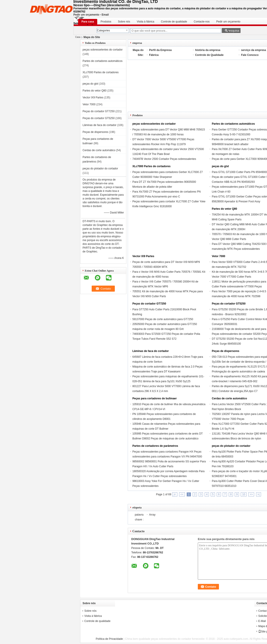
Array (152, 515)
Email (105, 15)
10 (244, 494)
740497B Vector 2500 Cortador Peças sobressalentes (164, 159)
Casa (78, 37)
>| (259, 494)
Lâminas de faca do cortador (99, 125)
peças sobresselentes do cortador (103, 50)
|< (175, 494)
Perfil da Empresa (160, 50)
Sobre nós (124, 22)
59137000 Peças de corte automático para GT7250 (163, 319)
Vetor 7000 (89, 104)
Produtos (106, 22)
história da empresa (208, 50)
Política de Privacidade (109, 639)
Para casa (88, 22)
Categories (103, 30)
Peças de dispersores (95, 132)
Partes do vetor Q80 (94, 91)
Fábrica (154, 55)
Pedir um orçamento (86, 15)
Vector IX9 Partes (93, 98)
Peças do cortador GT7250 (99, 111)
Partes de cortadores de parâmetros (155, 446)
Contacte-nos (202, 22)
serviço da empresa (253, 50)
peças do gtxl (90, 84)
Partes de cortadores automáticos (102, 61)
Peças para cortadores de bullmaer (155, 398)
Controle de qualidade (174, 22)
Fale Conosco (250, 55)
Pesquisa (233, 31)
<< (182, 494)
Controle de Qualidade (209, 55)
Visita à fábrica (146, 22)
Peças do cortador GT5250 (99, 118)
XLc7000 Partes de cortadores (101, 72)
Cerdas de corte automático (99, 150)
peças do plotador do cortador (100, 169)
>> (251, 494)
